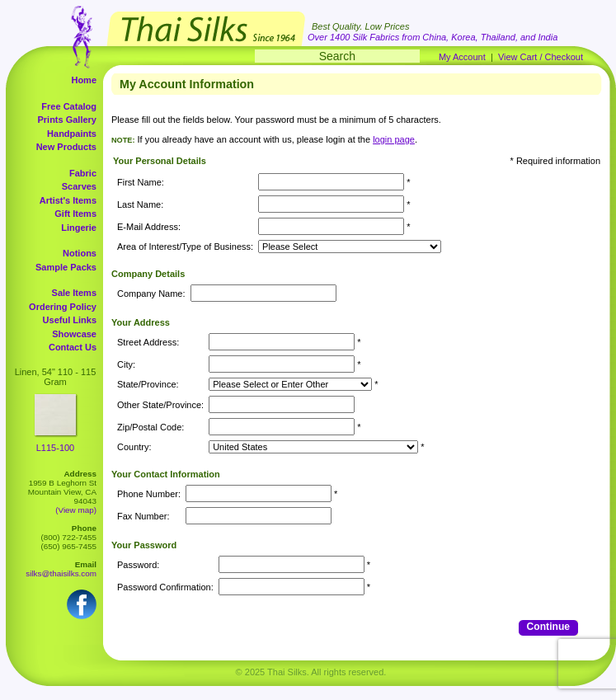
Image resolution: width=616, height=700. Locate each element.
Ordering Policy (63, 307)
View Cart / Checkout (541, 57)
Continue (548, 627)
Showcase (74, 334)
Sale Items (74, 293)
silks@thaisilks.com (61, 573)
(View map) (76, 510)
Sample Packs (66, 267)
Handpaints (72, 134)
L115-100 (56, 448)
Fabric (83, 173)
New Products (66, 147)
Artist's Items (68, 200)
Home (84, 80)
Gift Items (75, 214)
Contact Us (73, 347)
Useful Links (70, 320)
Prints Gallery (67, 120)
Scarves (79, 186)
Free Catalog (69, 106)
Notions (80, 253)
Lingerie (79, 228)
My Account (462, 57)
